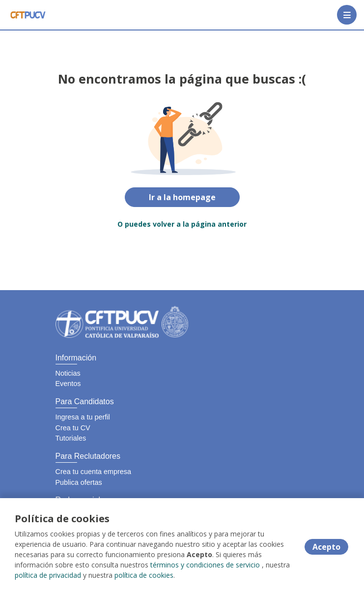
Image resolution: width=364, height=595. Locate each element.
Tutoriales (71, 438)
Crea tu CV (73, 428)
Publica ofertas (79, 482)
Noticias (68, 373)
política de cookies (144, 575)
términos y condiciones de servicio (205, 565)
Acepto (326, 547)
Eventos (68, 384)
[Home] (28, 15)
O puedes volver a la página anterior (182, 224)
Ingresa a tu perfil (83, 417)
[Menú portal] (347, 15)
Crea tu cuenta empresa (93, 472)
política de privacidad (48, 575)
